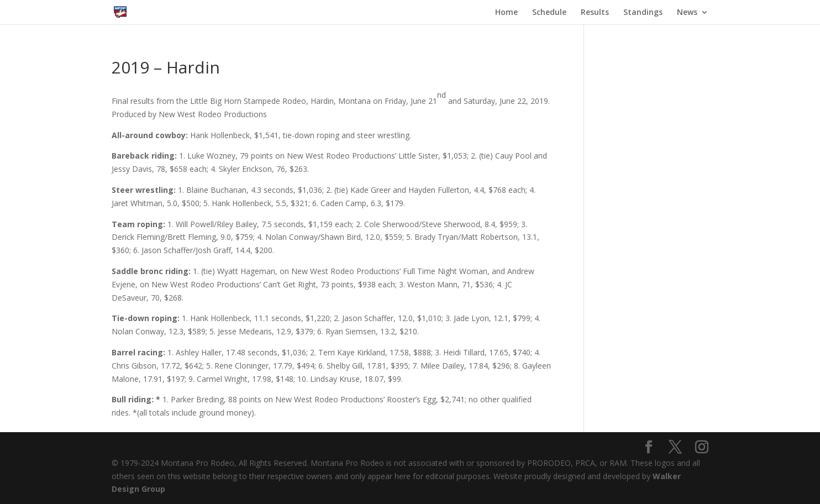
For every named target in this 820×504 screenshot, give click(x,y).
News (687, 13)
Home (506, 13)
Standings (643, 13)
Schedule (549, 13)
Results (595, 13)
